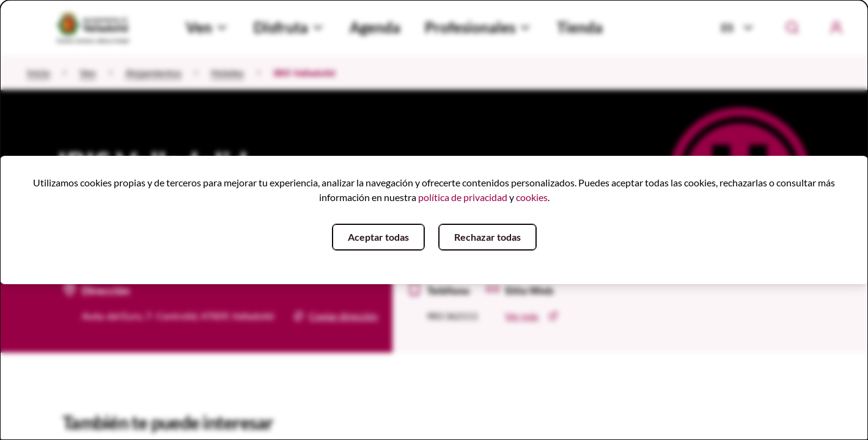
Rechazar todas (487, 237)
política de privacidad (463, 197)
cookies (532, 197)
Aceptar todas (378, 237)
